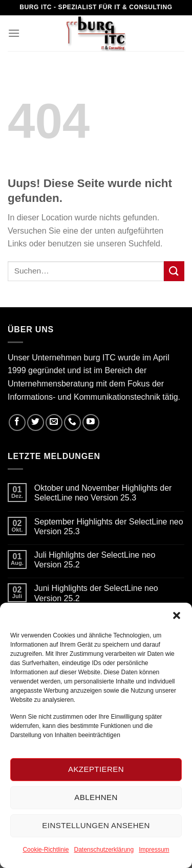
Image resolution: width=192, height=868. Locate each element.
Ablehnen (96, 797)
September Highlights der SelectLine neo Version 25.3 (109, 527)
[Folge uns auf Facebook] (17, 422)
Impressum (154, 850)
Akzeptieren (96, 769)
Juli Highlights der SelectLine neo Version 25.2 (95, 560)
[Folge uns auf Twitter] (36, 422)
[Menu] (14, 33)
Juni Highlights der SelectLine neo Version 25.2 (96, 593)
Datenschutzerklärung (104, 850)
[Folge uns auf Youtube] (91, 422)
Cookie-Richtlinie (46, 850)
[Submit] (174, 271)
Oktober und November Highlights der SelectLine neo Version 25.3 (103, 493)
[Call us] (72, 422)
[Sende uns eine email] (54, 422)
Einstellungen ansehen (96, 825)
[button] (177, 615)
